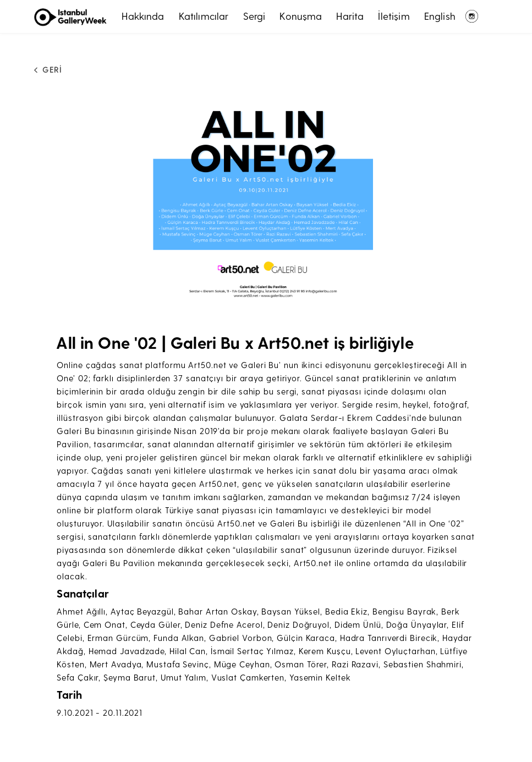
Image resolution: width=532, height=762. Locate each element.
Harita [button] (350, 16)
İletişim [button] (394, 16)
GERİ (45, 70)
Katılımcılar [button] (204, 16)
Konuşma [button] (301, 16)
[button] (266, 197)
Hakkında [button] (143, 16)
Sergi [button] (254, 16)
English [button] (440, 16)
